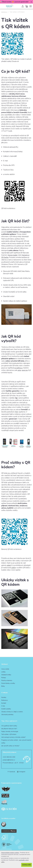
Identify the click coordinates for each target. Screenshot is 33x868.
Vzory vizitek (5, 669)
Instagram (21, 772)
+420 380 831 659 (9, 757)
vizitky (13, 568)
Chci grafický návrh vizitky (9, 726)
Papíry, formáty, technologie (10, 732)
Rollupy (4, 678)
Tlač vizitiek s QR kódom (9, 734)
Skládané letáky (6, 675)
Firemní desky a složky (8, 683)
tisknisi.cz (4, 12)
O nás (3, 706)
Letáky (3, 672)
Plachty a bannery (7, 680)
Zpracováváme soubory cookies (10, 853)
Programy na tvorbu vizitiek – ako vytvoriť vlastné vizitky (16, 742)
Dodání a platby (6, 709)
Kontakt (4, 703)
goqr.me (25, 370)
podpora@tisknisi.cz (9, 760)
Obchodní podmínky (7, 715)
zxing (19, 370)
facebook (11, 772)
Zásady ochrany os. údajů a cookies (12, 712)
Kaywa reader (13, 255)
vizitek (9, 565)
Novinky (4, 697)
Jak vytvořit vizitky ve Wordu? (10, 746)
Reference (4, 700)
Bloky (3, 686)
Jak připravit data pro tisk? (9, 729)
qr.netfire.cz (18, 368)
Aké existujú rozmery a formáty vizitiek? (13, 737)
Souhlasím (26, 865)
